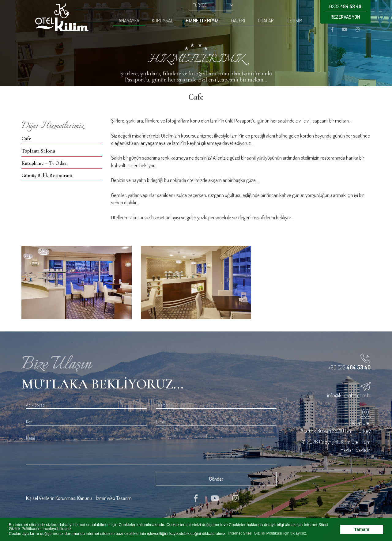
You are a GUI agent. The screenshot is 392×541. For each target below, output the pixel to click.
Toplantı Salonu (38, 151)
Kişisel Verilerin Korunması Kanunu (59, 498)
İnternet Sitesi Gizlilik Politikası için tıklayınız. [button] (268, 533)
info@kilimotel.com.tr (349, 395)
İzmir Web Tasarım (114, 498)
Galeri (238, 21)
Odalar (266, 21)
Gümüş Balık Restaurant (47, 175)
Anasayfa (129, 21)
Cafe (26, 139)
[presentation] (73, 479)
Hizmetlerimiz (202, 21)
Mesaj (30, 438)
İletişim (294, 21)
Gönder (216, 479)
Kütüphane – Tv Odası (45, 163)
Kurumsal (162, 21)
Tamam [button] (362, 529)
